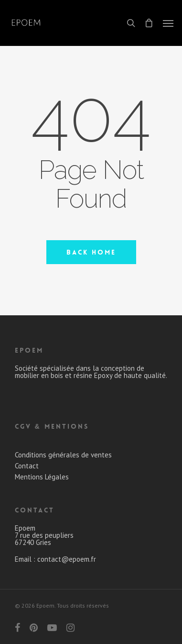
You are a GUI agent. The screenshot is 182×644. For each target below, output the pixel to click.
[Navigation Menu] (168, 23)
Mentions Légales (42, 477)
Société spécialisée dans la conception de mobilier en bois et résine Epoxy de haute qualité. (91, 372)
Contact (27, 466)
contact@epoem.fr (67, 559)
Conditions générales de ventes (63, 455)
